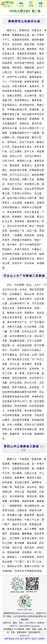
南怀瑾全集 (10, 639)
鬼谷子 (35, 639)
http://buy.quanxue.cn (26, 613)
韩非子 (28, 639)
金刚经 (42, 639)
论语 (17, 639)
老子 (22, 639)
